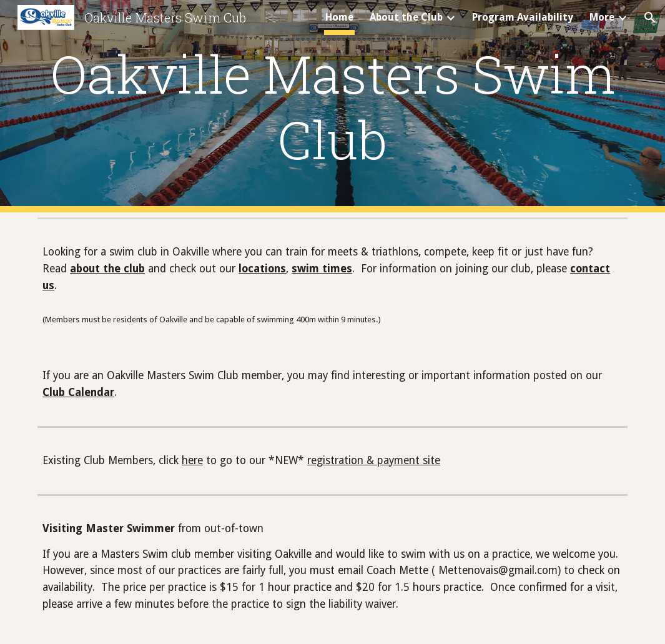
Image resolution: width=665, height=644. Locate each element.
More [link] (602, 17)
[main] (332, 106)
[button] (650, 17)
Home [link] (339, 17)
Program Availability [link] (523, 17)
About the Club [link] (406, 17)
